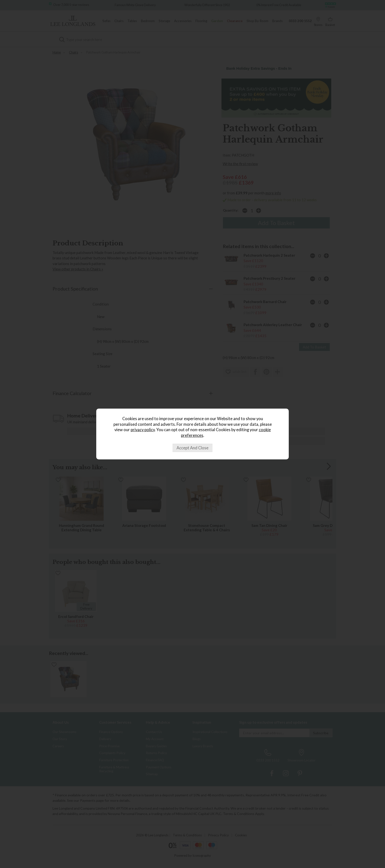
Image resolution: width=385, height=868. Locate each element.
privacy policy (143, 430)
